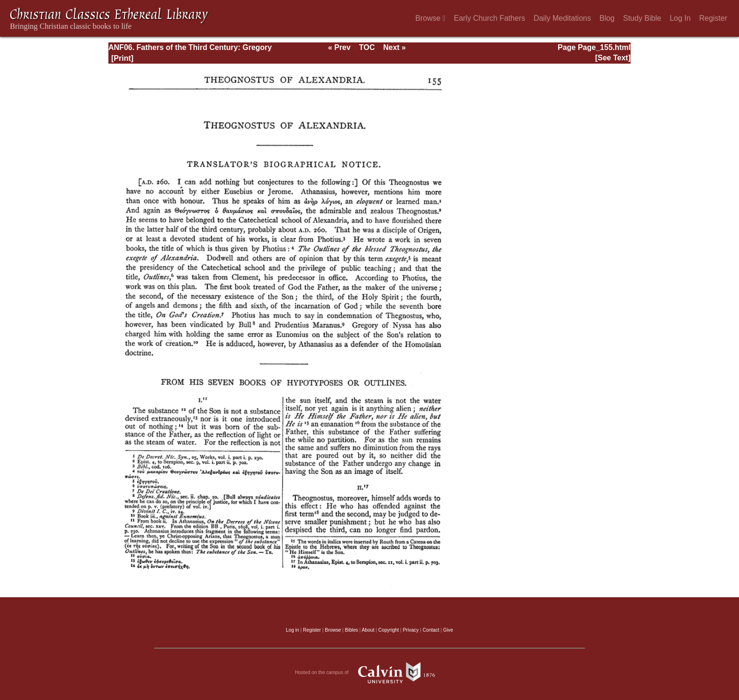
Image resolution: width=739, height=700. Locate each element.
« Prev (339, 47)
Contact (431, 630)
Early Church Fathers (489, 18)
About (368, 630)
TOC (367, 47)
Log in (293, 630)
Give (448, 630)
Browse (430, 18)
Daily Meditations (562, 18)
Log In (680, 18)
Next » (394, 47)
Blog (607, 18)
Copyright (389, 630)
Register (713, 18)
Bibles (352, 630)
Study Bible (642, 18)
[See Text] (613, 58)
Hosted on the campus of (370, 673)
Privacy (411, 630)
